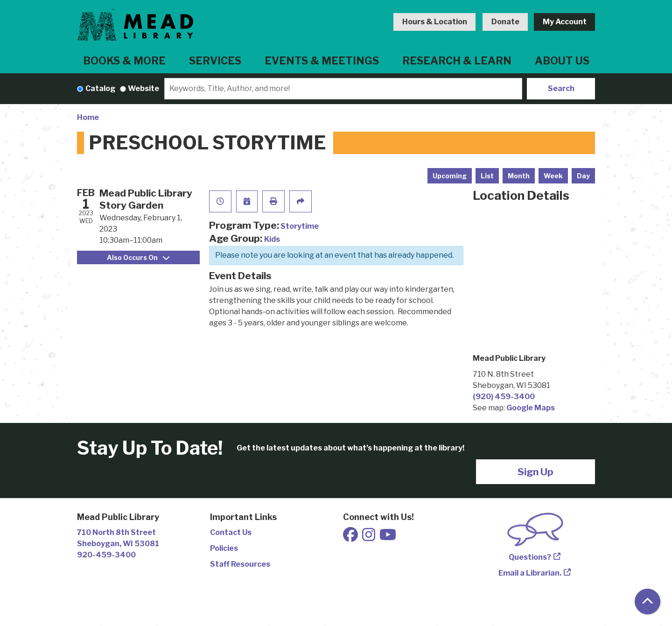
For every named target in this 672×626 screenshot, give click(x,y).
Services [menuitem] (215, 61)
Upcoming (450, 176)
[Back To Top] (647, 601)
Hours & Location (435, 22)
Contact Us (231, 532)
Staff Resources (240, 564)
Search (561, 88)
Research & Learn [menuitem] (457, 61)
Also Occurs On (138, 257)
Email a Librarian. (530, 573)
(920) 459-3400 (504, 397)
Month (519, 176)
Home (88, 117)
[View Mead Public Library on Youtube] (388, 538)
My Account (565, 22)
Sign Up (535, 472)
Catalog (100, 88)
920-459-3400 (106, 555)
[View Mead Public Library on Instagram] (369, 538)
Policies (224, 548)
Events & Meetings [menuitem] (322, 61)
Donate (505, 22)
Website (143, 88)
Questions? (530, 557)
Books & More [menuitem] (124, 61)
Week (553, 176)
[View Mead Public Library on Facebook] (351, 538)
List (487, 176)
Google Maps (531, 408)
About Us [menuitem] (562, 61)
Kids (272, 239)
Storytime (300, 226)
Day (583, 176)
